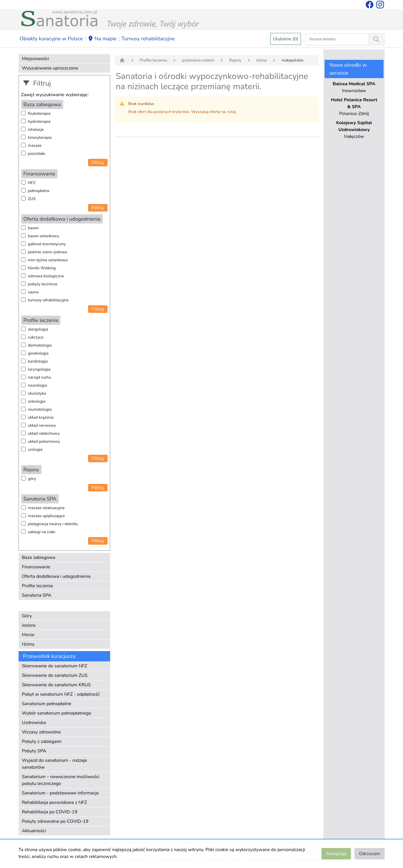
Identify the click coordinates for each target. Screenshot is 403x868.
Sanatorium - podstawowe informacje (60, 793)
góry (32, 479)
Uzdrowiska (34, 723)
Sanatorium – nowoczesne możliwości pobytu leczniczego (61, 780)
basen (33, 228)
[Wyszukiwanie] (376, 39)
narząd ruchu (40, 377)
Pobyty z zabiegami (42, 742)
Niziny (28, 644)
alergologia (38, 329)
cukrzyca (36, 337)
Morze (28, 635)
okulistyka (37, 393)
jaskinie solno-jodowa (48, 252)
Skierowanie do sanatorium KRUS (56, 685)
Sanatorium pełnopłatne (47, 704)
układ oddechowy (44, 433)
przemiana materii (198, 60)
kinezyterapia (40, 138)
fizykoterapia (39, 113)
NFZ (32, 183)
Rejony (235, 60)
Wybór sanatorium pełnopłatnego (57, 713)
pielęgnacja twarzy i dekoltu (53, 524)
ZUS (32, 199)
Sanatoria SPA (37, 595)
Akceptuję (336, 854)
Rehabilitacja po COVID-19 (50, 812)
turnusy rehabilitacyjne (48, 300)
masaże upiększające (47, 516)
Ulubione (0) (286, 39)
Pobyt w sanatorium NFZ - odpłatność (61, 694)
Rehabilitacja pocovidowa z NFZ (55, 802)
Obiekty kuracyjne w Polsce (51, 39)
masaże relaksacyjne (46, 508)
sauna (33, 292)
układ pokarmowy (44, 441)
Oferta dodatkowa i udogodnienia (56, 576)
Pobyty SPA (34, 751)
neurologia (38, 385)
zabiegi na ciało (42, 532)
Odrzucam (369, 854)
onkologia (37, 401)
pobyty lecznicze (43, 284)
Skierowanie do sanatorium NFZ (55, 666)
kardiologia (38, 361)
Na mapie (102, 39)
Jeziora (29, 625)
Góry (27, 616)
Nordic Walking (42, 268)
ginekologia (38, 353)
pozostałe (37, 154)
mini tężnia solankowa (48, 260)
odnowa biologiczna (46, 276)
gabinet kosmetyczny (47, 244)
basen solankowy (44, 236)
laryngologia (39, 369)
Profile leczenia (37, 586)
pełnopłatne (39, 191)
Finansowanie (36, 567)
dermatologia (40, 345)
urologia (35, 449)
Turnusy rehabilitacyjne (148, 39)
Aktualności (34, 831)
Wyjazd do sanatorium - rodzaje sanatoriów (55, 764)
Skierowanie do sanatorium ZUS (55, 675)
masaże (35, 146)
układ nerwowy (42, 425)
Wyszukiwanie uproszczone (50, 68)
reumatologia (40, 409)
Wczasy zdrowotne (41, 732)
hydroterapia (39, 121)
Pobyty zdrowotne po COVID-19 (55, 821)
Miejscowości (35, 59)
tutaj (232, 112)
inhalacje (36, 129)
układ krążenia (41, 417)
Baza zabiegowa (39, 557)
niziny (261, 60)
